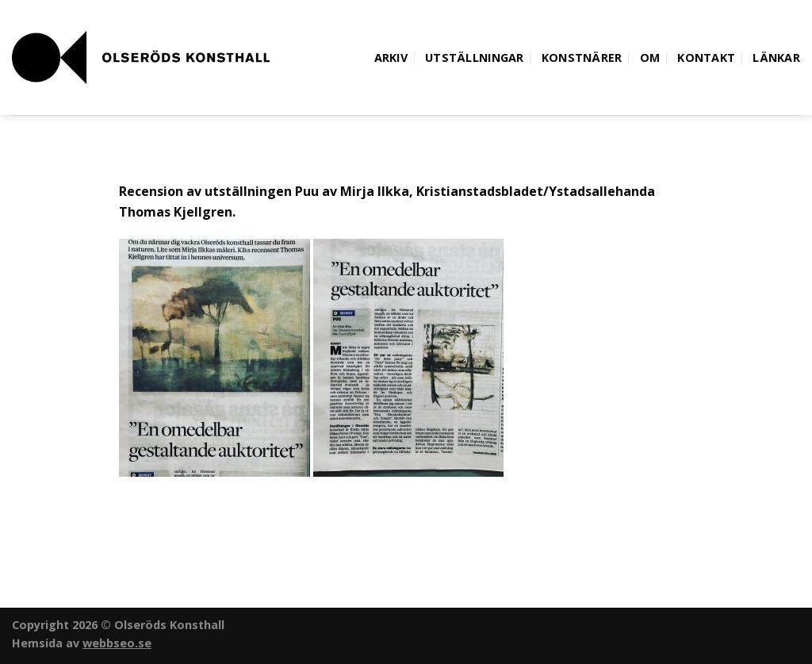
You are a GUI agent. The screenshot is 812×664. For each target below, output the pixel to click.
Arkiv (391, 58)
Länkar (776, 58)
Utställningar (475, 58)
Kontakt (706, 58)
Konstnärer (582, 58)
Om (650, 58)
